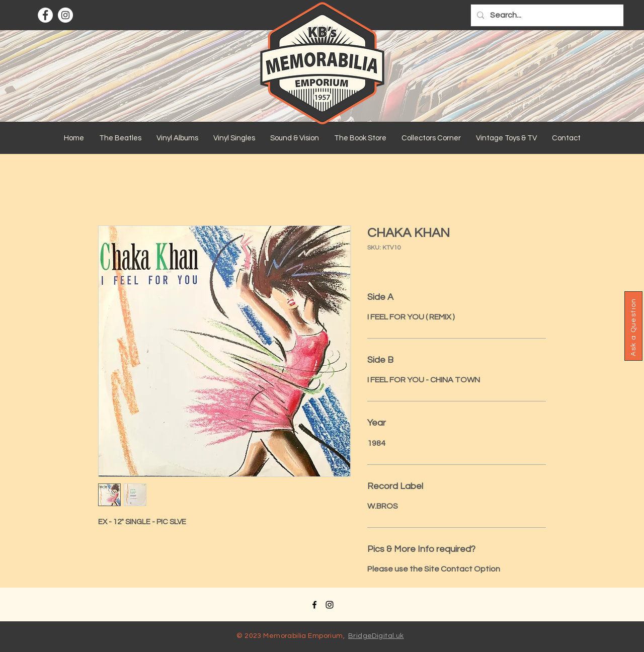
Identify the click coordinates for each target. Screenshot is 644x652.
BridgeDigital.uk (376, 636)
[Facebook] (45, 15)
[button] (120, 138)
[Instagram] (65, 15)
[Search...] (546, 15)
